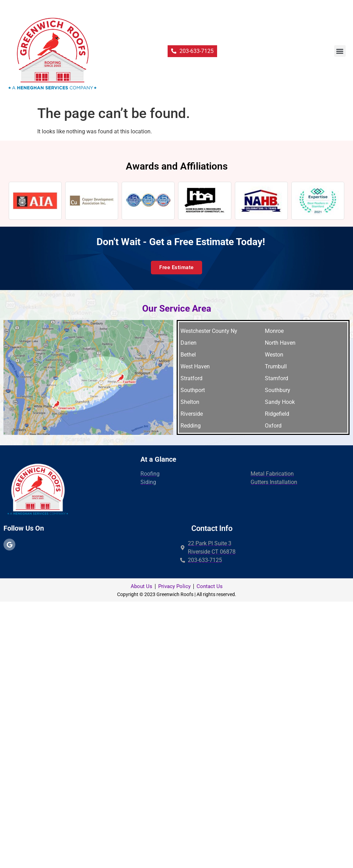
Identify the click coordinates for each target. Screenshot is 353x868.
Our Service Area (177, 308)
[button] (340, 51)
